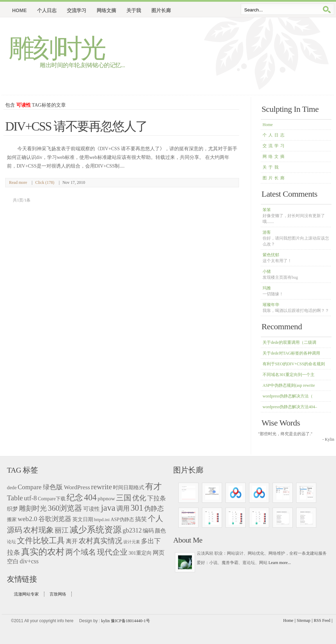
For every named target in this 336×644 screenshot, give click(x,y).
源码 (15, 530)
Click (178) (45, 182)
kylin (105, 621)
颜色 (160, 531)
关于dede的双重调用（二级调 (289, 342)
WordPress (77, 487)
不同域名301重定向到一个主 (289, 375)
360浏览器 (65, 508)
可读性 (91, 509)
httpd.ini (102, 520)
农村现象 (38, 530)
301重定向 (140, 553)
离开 (72, 541)
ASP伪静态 (122, 520)
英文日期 (83, 519)
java (108, 508)
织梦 (12, 509)
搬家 (12, 519)
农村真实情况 (100, 541)
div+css (29, 561)
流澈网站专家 (26, 594)
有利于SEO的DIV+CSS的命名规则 (294, 364)
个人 (156, 518)
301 (137, 508)
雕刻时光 (56, 48)
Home (19, 10)
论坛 (11, 542)
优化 (139, 498)
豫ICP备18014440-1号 (130, 621)
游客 (296, 238)
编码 (148, 531)
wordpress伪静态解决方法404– (290, 407)
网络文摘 (274, 156)
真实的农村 (43, 552)
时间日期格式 (129, 488)
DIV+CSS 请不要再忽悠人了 (76, 126)
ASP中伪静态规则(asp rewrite (289, 385)
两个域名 (81, 552)
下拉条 (157, 498)
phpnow (106, 498)
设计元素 (132, 542)
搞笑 (141, 519)
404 (90, 497)
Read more (18, 182)
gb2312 (132, 530)
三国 (124, 498)
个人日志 (274, 135)
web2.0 (28, 519)
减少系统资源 (96, 530)
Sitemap (304, 620)
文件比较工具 (41, 540)
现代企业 (112, 552)
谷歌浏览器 (55, 519)
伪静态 (154, 509)
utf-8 (30, 498)
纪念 (75, 498)
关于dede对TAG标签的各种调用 (291, 353)
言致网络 (58, 594)
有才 (153, 486)
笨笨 (294, 216)
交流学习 (274, 146)
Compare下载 (51, 499)
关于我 (271, 167)
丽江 (62, 530)
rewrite (101, 487)
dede (12, 488)
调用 (123, 508)
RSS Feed (322, 620)
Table (15, 498)
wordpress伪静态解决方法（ (288, 396)
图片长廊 (274, 178)
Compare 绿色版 (40, 487)
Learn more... (280, 563)
